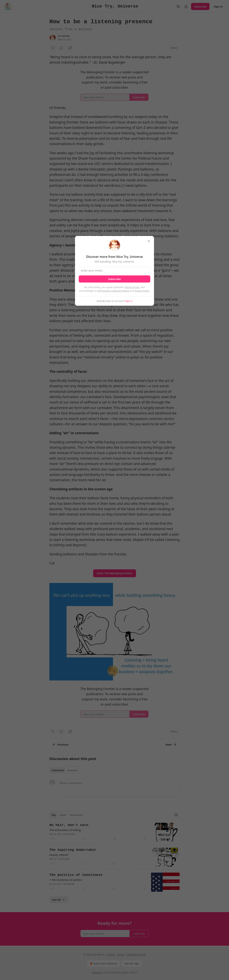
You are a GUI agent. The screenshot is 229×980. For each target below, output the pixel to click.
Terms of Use (132, 287)
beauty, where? (59, 855)
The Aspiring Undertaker (73, 850)
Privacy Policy (142, 291)
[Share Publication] (186, 6)
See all (59, 900)
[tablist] (64, 770)
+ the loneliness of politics (66, 880)
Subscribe (200, 6)
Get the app (132, 963)
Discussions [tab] (76, 815)
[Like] (53, 48)
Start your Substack (103, 964)
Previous (60, 744)
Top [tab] (54, 815)
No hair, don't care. (70, 825)
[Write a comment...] (118, 788)
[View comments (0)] (62, 48)
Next (171, 744)
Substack (97, 972)
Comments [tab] (58, 770)
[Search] (178, 6)
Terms (121, 955)
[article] (114, 832)
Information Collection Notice (113, 291)
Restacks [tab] (72, 770)
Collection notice (136, 955)
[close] (149, 241)
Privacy (111, 955)
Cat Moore (64, 36)
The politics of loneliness (76, 875)
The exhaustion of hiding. (65, 830)
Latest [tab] (63, 815)
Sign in (218, 6)
